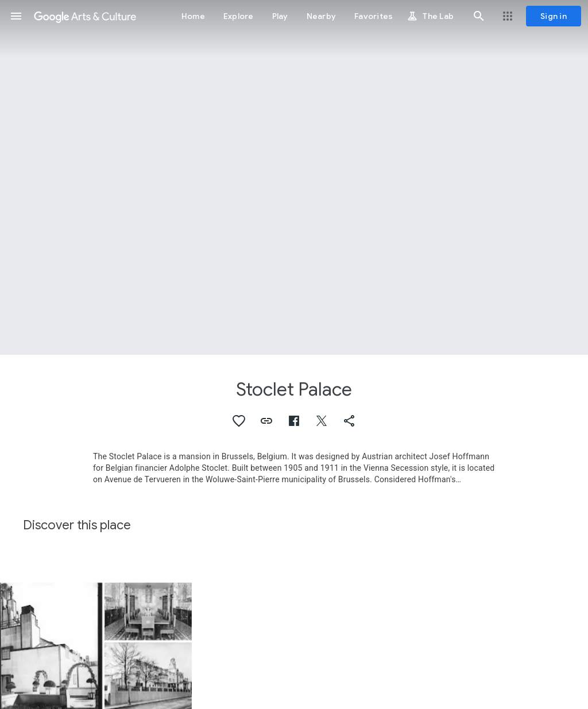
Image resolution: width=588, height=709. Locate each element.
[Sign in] (554, 16)
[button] (16, 16)
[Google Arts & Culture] (85, 16)
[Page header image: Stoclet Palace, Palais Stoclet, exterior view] (294, 177)
